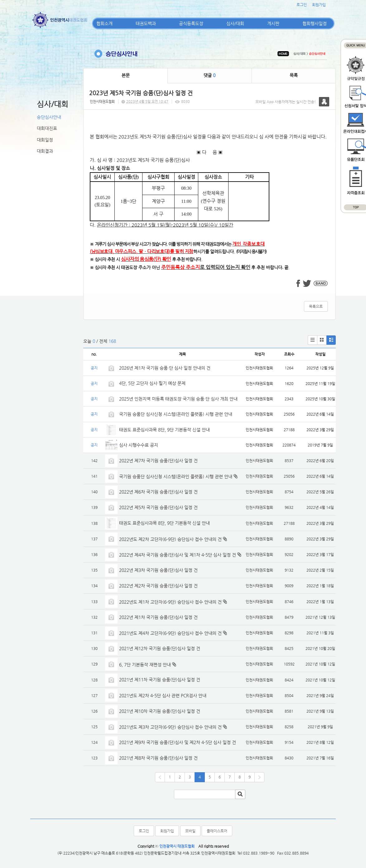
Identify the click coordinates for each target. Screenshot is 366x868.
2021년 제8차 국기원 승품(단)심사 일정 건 (158, 758)
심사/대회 (235, 23)
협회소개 (104, 23)
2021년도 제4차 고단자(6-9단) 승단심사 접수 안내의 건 (170, 633)
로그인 (302, 5)
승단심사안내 (49, 117)
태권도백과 (146, 23)
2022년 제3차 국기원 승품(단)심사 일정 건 (158, 570)
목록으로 (316, 306)
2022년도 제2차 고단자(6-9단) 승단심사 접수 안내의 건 (170, 539)
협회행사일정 (315, 23)
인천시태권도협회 (102, 102)
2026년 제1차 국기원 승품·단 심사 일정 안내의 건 (165, 368)
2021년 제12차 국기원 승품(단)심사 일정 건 (160, 648)
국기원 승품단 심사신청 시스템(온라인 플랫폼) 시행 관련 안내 (176, 414)
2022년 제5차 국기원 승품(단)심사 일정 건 (158, 507)
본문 (126, 75)
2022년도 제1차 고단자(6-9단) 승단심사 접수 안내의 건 (170, 602)
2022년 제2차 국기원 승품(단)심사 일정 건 (158, 586)
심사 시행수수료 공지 (139, 445)
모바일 (190, 831)
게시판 (273, 23)
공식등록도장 (191, 23)
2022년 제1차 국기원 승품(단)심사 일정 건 (158, 617)
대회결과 (45, 151)
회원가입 (319, 5)
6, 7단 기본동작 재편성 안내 (145, 665)
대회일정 (45, 140)
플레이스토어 (217, 831)
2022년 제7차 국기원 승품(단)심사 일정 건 (158, 461)
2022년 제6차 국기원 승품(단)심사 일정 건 (158, 492)
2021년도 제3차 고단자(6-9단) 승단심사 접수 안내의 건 (170, 727)
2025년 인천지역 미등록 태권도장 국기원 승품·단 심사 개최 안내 (178, 399)
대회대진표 (47, 128)
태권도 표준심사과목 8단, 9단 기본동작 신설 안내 (164, 430)
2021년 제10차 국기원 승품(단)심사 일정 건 (160, 711)
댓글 (209, 75)
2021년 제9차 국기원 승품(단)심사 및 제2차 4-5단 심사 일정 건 (178, 742)
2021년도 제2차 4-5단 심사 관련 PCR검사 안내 (163, 695)
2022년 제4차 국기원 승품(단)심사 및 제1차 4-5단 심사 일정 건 (178, 555)
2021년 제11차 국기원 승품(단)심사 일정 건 (160, 680)
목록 (294, 75)
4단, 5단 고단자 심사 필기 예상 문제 (152, 383)
